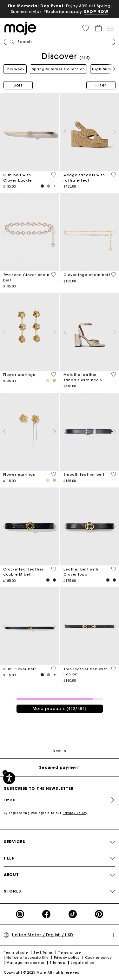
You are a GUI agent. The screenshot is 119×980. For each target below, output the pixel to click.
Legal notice (83, 963)
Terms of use (69, 953)
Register (110, 800)
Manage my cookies (25, 963)
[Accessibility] (9, 778)
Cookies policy (98, 958)
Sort (18, 85)
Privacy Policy (75, 813)
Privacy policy (67, 958)
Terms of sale (16, 953)
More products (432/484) (60, 709)
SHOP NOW (96, 12)
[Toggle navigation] (110, 29)
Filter (101, 85)
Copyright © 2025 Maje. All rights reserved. (42, 973)
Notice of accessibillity (27, 958)
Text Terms (43, 953)
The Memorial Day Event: (36, 6)
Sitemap (57, 963)
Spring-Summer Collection (58, 69)
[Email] (60, 800)
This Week (15, 69)
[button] (86, 28)
